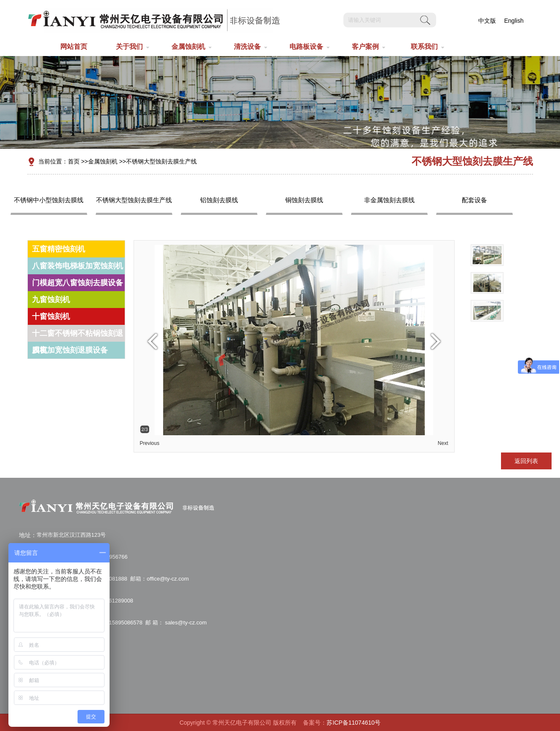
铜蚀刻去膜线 (304, 200)
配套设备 (474, 200)
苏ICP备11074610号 (354, 723)
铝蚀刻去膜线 (219, 200)
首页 (74, 161)
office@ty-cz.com (168, 579)
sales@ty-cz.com (185, 623)
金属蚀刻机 (103, 161)
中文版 (487, 21)
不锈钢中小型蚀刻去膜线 (49, 200)
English (514, 21)
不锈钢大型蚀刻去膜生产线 (161, 161)
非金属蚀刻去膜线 (389, 200)
